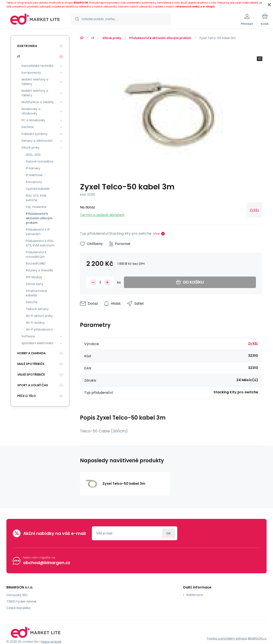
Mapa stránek (51, 642)
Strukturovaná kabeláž (36, 293)
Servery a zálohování (37, 141)
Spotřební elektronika (37, 343)
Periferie (28, 127)
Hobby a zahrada (31, 353)
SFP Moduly (34, 277)
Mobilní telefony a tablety (35, 82)
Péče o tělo (27, 396)
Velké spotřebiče (31, 375)
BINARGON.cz (257, 638)
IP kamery (33, 168)
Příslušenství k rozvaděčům (36, 254)
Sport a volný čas (33, 385)
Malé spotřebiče (31, 364)
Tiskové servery (37, 309)
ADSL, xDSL (33, 155)
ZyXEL (254, 210)
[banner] (35, 20)
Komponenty (31, 73)
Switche (32, 302)
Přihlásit (169, 533)
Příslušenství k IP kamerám (38, 232)
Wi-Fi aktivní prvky (39, 316)
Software (28, 336)
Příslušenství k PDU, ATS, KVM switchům (40, 243)
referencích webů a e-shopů (195, 7)
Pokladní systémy (35, 134)
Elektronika (27, 46)
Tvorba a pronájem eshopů (227, 638)
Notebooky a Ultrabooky (31, 111)
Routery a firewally (39, 270)
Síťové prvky (112, 38)
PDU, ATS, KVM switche (36, 198)
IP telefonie (34, 175)
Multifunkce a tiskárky (38, 102)
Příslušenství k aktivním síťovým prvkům (160, 38)
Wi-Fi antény (35, 323)
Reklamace (195, 595)
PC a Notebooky (33, 120)
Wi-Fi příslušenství (39, 329)
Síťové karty (35, 284)
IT (93, 38)
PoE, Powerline (36, 207)
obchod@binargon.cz (47, 563)
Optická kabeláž (38, 189)
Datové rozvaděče (40, 161)
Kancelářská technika (37, 66)
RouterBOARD (36, 263)
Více (156, 234)
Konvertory (34, 182)
